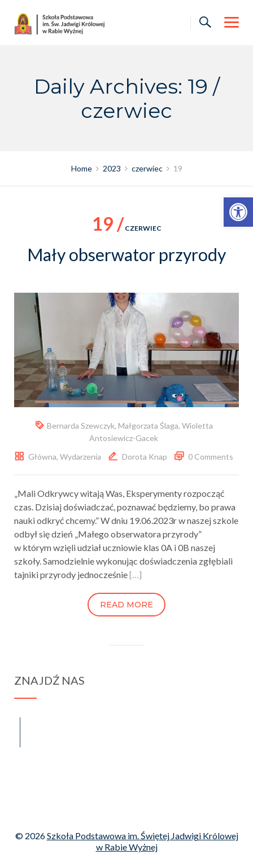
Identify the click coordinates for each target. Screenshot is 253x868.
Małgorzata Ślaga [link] (148, 426)
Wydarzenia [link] (80, 457)
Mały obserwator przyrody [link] (127, 254)
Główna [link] (42, 457)
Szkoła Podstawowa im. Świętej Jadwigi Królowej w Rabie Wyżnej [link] (143, 841)
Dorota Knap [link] (145, 457)
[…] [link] (136, 574)
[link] (238, 212)
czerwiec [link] (127, 228)
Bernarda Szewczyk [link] (81, 426)
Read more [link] (127, 605)
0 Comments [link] (211, 457)
